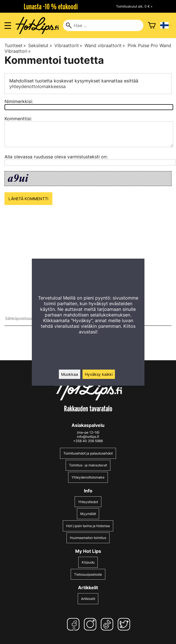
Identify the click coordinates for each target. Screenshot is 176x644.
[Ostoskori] (152, 25)
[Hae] (103, 25)
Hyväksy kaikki (99, 374)
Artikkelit (88, 599)
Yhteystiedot (88, 502)
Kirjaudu (88, 562)
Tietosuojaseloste (88, 574)
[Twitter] (125, 624)
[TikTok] (108, 624)
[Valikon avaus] (8, 26)
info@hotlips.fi (88, 437)
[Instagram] (91, 624)
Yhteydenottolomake (88, 477)
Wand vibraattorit (105, 45)
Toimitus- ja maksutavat (88, 465)
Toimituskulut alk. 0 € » (134, 6)
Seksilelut (40, 45)
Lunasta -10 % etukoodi (51, 6)
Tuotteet (15, 45)
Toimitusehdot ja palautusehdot (88, 453)
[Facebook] (74, 624)
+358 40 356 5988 (88, 441)
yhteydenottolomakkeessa (37, 86)
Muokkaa (70, 374)
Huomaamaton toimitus (88, 538)
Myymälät (88, 514)
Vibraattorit (68, 45)
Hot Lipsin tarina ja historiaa (88, 526)
